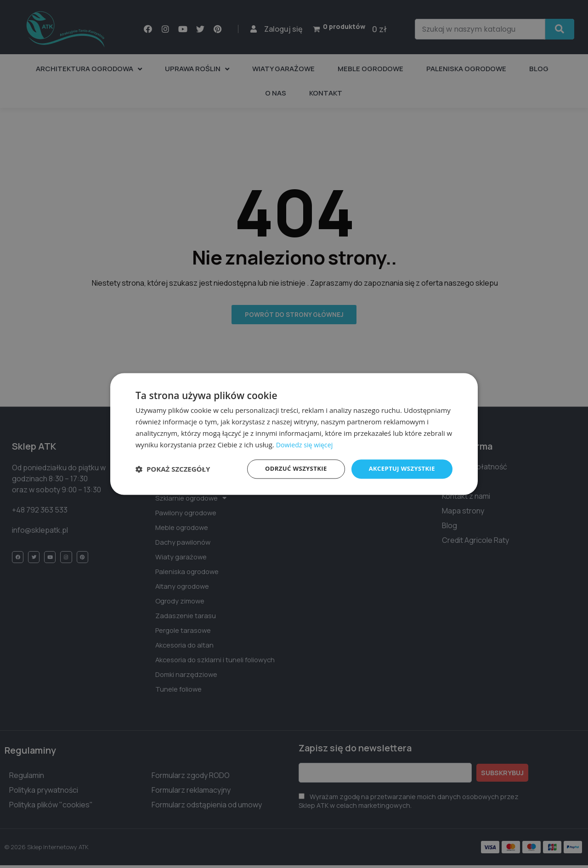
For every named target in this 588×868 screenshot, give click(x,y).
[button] (173, 469)
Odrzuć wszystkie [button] (289, 469)
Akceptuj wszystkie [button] (400, 469)
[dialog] (294, 434)
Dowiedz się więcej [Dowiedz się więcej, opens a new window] (306, 444)
